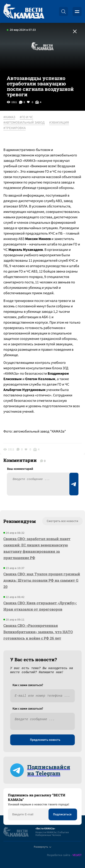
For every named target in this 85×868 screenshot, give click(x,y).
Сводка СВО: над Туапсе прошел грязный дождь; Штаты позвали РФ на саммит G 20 (42, 580)
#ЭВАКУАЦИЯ (59, 123)
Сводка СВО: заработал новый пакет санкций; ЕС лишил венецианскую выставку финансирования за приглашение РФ (37, 548)
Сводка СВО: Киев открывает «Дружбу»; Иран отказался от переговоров (40, 606)
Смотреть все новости (62, 521)
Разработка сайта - (64, 855)
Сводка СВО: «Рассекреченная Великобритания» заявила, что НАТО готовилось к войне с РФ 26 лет (38, 632)
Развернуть (42, 847)
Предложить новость (45, 740)
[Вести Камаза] (24, 11)
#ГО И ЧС (26, 117)
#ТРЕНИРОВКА (15, 128)
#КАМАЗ (9, 117)
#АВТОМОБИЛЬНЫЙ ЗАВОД (24, 123)
